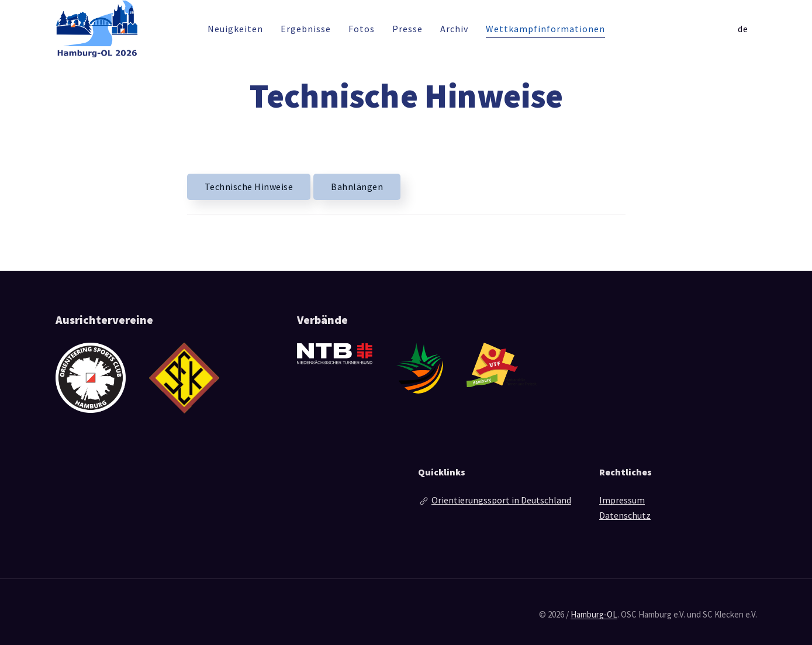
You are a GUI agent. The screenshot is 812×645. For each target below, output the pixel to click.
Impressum (622, 500)
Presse (407, 29)
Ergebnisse (306, 29)
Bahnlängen (357, 187)
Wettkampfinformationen (545, 29)
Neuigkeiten (235, 29)
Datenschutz (625, 515)
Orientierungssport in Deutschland (501, 500)
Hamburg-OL (594, 614)
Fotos (362, 29)
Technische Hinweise (249, 187)
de (743, 29)
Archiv (454, 29)
